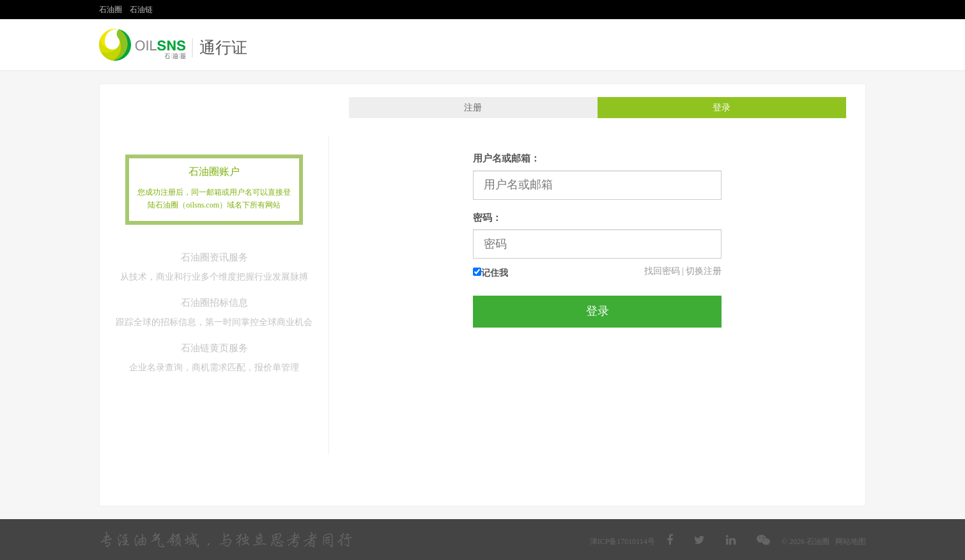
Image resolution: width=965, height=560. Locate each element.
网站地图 (851, 541)
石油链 (141, 10)
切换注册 (704, 271)
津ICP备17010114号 (622, 541)
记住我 (490, 273)
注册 (473, 108)
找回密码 (662, 271)
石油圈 (111, 10)
